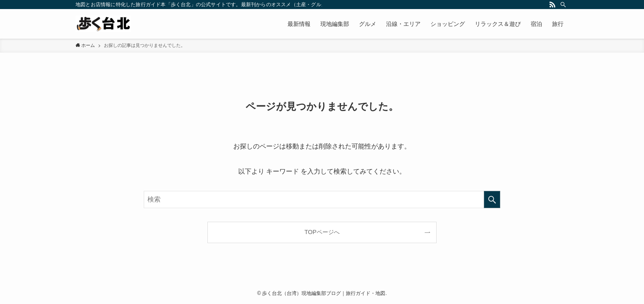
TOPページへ (322, 232)
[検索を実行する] (492, 200)
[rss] (552, 5)
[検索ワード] (322, 200)
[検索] (563, 5)
